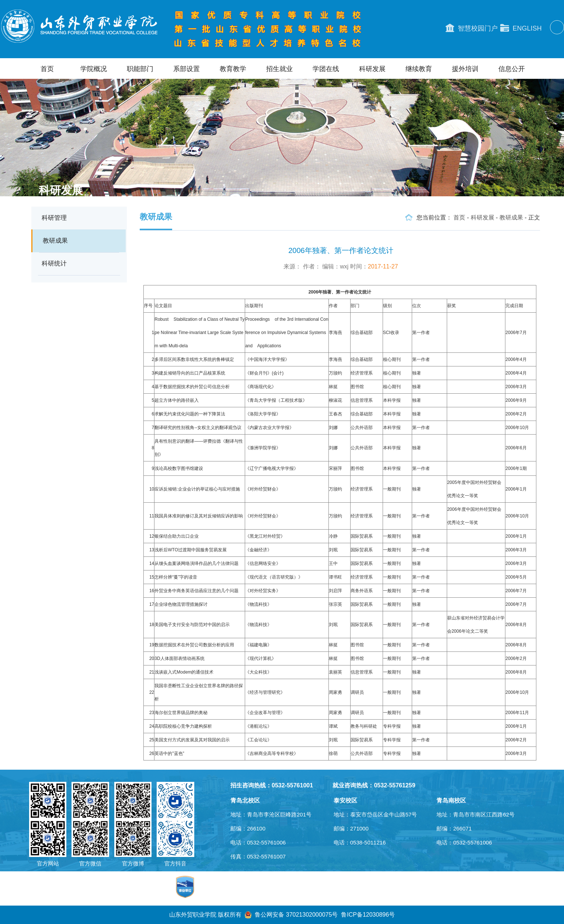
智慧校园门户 (472, 28)
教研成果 (55, 241)
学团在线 (326, 69)
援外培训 (465, 69)
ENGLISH (521, 28)
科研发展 (372, 69)
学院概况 (94, 69)
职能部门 (140, 69)
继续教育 (419, 69)
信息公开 (512, 69)
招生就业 (279, 69)
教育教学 (233, 69)
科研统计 (54, 264)
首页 (47, 69)
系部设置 (187, 69)
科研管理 (54, 218)
